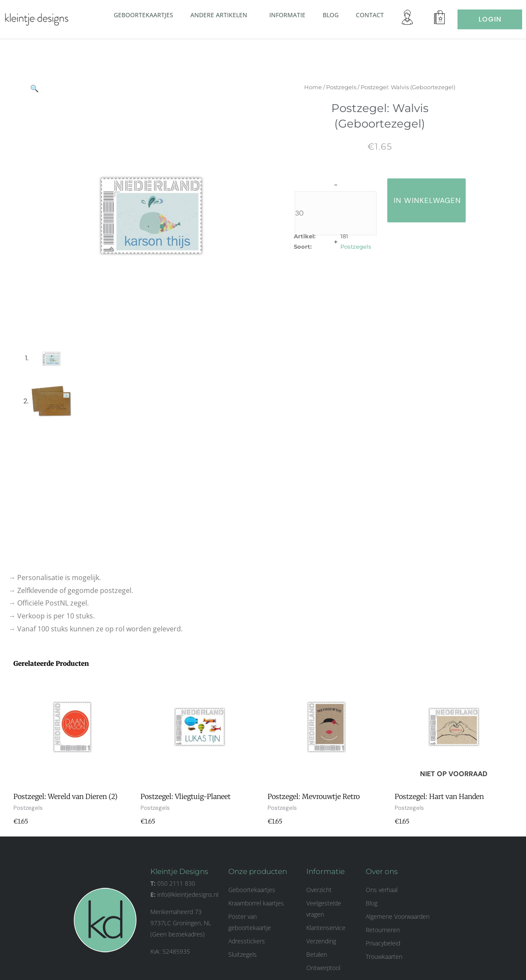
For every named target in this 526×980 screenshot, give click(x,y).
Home (320, 87)
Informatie (287, 15)
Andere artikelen (221, 15)
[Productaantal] (343, 213)
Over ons (382, 871)
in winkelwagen (435, 200)
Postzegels (349, 87)
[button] (251, 15)
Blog (331, 15)
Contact (370, 15)
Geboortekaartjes (143, 15)
